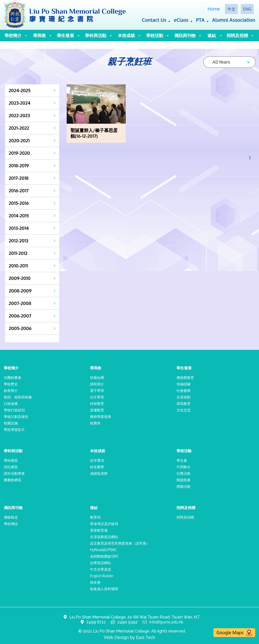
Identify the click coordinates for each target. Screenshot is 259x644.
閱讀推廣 (184, 480)
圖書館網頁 (13, 480)
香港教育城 (99, 530)
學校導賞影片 (14, 430)
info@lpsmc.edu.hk (166, 622)
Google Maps (234, 633)
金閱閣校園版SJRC (104, 556)
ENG (247, 9)
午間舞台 (184, 467)
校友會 (95, 582)
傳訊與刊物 (185, 35)
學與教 (39, 35)
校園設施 (11, 423)
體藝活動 (184, 486)
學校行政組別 (14, 410)
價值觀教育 (185, 377)
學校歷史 (11, 384)
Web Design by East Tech (130, 637)
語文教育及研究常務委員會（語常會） (120, 543)
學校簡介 (13, 35)
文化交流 (184, 410)
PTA (200, 20)
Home (214, 9)
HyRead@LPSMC (103, 550)
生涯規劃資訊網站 (104, 537)
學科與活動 (96, 35)
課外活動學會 (14, 473)
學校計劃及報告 (16, 417)
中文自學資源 (101, 569)
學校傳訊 (11, 524)
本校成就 (126, 35)
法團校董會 (13, 377)
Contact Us (154, 20)
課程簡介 (97, 384)
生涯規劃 (184, 397)
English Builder (102, 576)
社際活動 (184, 473)
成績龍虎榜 (99, 473)
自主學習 (97, 397)
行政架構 (11, 404)
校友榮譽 (97, 467)
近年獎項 (97, 460)
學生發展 (65, 35)
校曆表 (95, 423)
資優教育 (97, 410)
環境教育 (184, 404)
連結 (212, 35)
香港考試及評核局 (104, 524)
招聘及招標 (237, 35)
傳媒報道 (11, 517)
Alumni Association (234, 20)
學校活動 (155, 35)
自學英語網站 (101, 563)
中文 (231, 9)
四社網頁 (11, 467)
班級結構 (97, 377)
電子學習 (97, 390)
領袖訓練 (184, 384)
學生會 (182, 460)
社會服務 (184, 390)
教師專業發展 (101, 417)
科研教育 (97, 404)
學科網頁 (11, 460)
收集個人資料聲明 (104, 589)
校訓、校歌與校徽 (18, 397)
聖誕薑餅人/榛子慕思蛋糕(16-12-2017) (94, 133)
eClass (181, 20)
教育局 (95, 517)
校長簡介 (11, 390)
